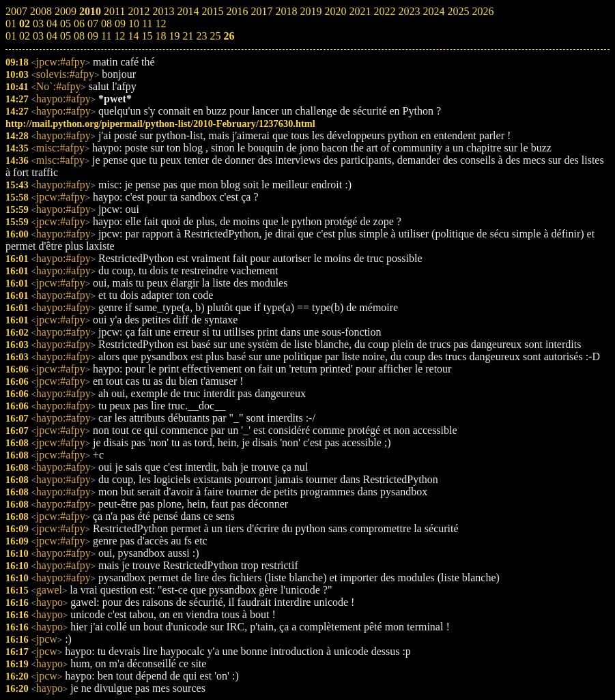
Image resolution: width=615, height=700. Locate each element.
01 (11, 36)
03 (38, 36)
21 (188, 36)
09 (93, 36)
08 (79, 36)
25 (215, 36)
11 (106, 36)
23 (201, 36)
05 (66, 36)
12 (119, 36)
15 (147, 36)
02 (25, 36)
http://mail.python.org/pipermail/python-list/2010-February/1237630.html (160, 123)
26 (229, 36)
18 (160, 36)
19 (174, 36)
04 (52, 36)
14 (133, 36)
